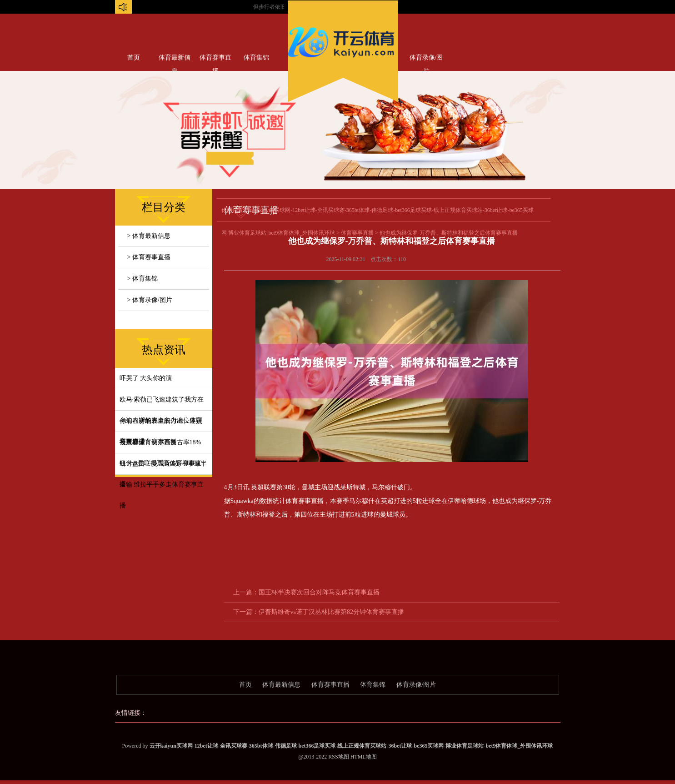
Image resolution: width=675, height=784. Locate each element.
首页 (134, 58)
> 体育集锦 (142, 279)
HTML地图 (364, 757)
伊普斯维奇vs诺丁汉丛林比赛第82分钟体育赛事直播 (331, 612)
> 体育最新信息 (149, 236)
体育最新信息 (175, 60)
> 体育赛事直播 (149, 257)
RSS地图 (338, 757)
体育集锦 (256, 58)
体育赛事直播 (215, 60)
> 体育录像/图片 (150, 300)
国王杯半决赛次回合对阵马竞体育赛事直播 (319, 592)
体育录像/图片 (426, 60)
